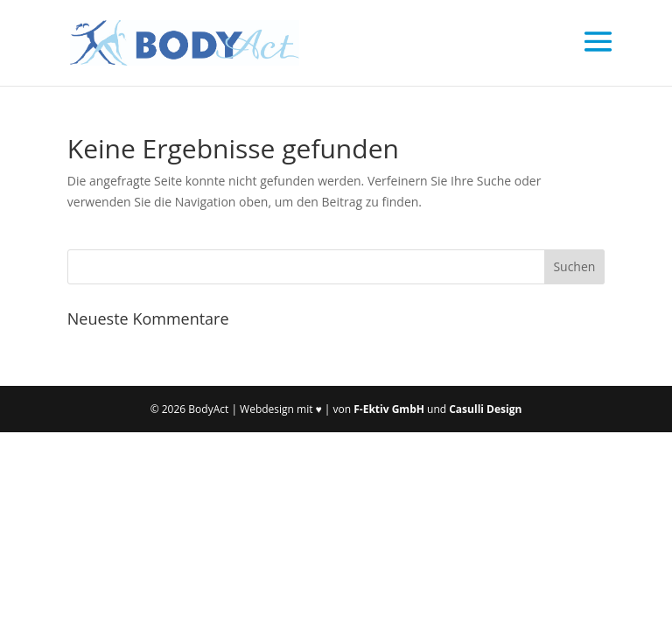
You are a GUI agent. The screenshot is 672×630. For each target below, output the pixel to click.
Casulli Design (485, 409)
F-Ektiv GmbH (389, 409)
